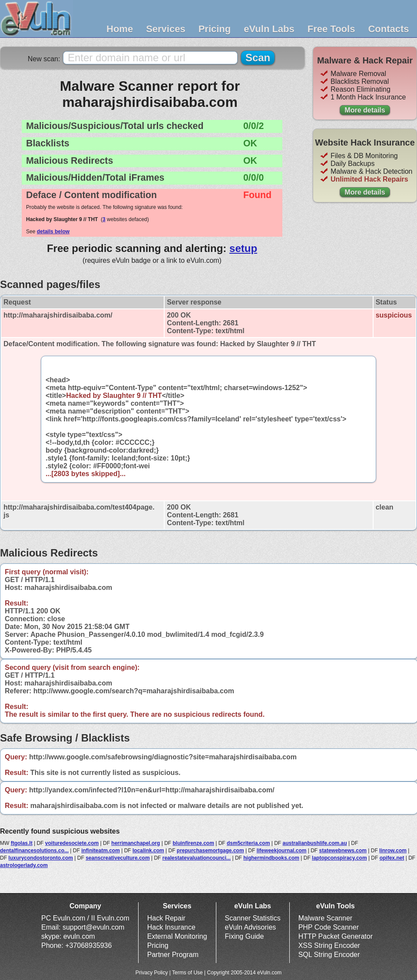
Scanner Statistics (253, 918)
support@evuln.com (94, 927)
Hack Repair (166, 918)
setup (243, 248)
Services (166, 29)
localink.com (148, 851)
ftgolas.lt (22, 843)
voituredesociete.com (72, 843)
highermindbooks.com (271, 858)
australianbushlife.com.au (315, 843)
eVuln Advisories (251, 927)
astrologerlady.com (24, 865)
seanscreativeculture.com (117, 858)
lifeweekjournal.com (282, 851)
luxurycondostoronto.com (41, 858)
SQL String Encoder (329, 955)
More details (365, 110)
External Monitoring (177, 936)
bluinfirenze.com (193, 843)
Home (120, 29)
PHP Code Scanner (329, 927)
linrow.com (393, 851)
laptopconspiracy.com (339, 858)
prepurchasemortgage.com (210, 851)
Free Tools (331, 29)
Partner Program (173, 955)
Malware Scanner (326, 918)
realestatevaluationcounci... (197, 858)
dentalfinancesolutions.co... (34, 851)
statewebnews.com (343, 851)
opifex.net (392, 858)
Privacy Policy (152, 973)
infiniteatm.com (101, 851)
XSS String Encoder (329, 945)
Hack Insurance (171, 927)
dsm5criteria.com (248, 843)
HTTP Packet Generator (336, 936)
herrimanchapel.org (136, 843)
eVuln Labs (269, 29)
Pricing (215, 29)
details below (53, 232)
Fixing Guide (245, 936)
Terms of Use (187, 973)
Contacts (388, 29)
